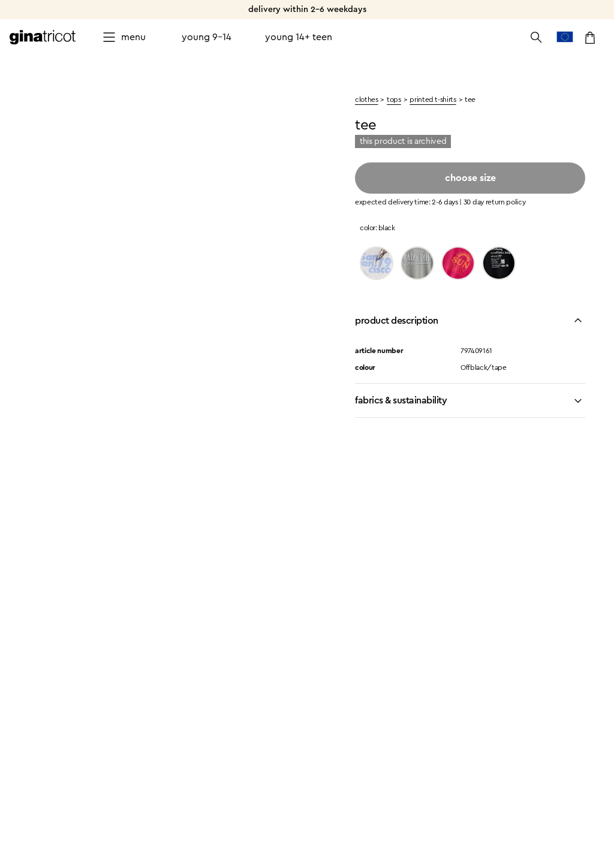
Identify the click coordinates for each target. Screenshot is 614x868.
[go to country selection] (565, 37)
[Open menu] (124, 37)
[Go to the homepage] (43, 37)
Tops (394, 100)
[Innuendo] (458, 263)
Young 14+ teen (299, 37)
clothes (366, 100)
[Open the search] (536, 37)
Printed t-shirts (433, 100)
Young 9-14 (207, 37)
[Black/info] (499, 263)
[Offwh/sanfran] (377, 263)
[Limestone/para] (417, 263)
